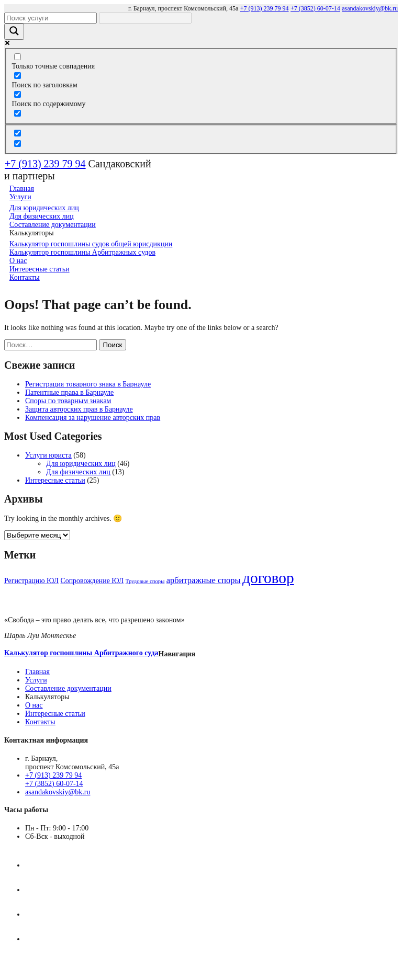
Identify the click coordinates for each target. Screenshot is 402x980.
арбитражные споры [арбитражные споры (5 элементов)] (204, 580)
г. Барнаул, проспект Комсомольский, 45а (183, 8)
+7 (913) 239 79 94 (265, 8)
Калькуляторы (47, 697)
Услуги (36, 680)
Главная (37, 672)
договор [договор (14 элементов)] (268, 578)
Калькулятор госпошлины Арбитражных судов (82, 252)
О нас (34, 705)
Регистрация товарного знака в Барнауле (88, 384)
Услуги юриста (48, 455)
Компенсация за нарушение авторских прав (93, 418)
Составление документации (68, 688)
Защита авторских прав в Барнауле (79, 409)
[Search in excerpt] (18, 113)
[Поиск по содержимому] (18, 94)
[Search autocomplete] (145, 18)
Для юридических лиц (81, 464)
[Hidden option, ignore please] (18, 133)
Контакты (25, 277)
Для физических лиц (78, 472)
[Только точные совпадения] (18, 57)
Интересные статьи (55, 480)
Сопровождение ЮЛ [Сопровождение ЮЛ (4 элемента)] (92, 581)
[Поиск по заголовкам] (18, 76)
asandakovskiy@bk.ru (370, 8)
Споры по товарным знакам (68, 401)
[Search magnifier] (14, 32)
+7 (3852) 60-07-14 (315, 8)
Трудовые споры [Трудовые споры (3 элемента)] (145, 581)
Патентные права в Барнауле (69, 392)
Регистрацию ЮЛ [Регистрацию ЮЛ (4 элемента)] (31, 581)
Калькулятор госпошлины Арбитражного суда (81, 653)
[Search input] (51, 18)
